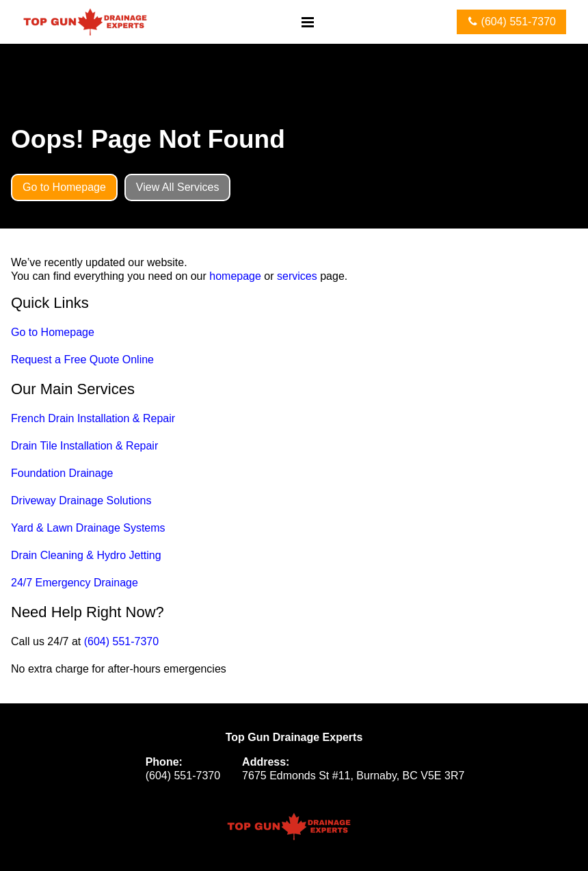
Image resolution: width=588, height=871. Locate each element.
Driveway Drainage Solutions (81, 500)
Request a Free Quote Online (82, 360)
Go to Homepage (53, 332)
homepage (235, 276)
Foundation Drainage (62, 473)
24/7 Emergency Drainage (75, 583)
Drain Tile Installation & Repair (84, 446)
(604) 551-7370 (121, 641)
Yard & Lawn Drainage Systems (88, 528)
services (297, 276)
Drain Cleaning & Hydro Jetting (86, 555)
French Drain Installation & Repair (93, 418)
